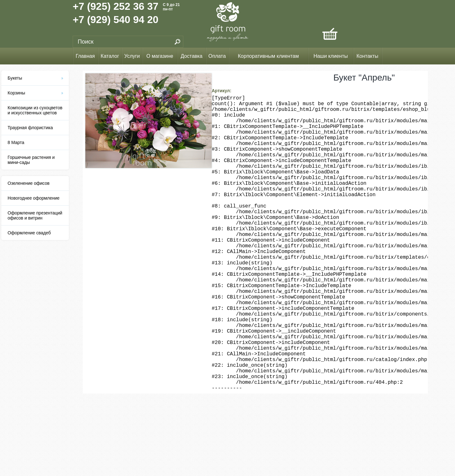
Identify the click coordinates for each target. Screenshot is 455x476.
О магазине (160, 56)
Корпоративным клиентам (268, 56)
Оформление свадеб (29, 233)
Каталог (110, 56)
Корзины (16, 93)
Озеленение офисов (29, 183)
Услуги (132, 56)
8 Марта (16, 142)
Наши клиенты (331, 56)
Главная (85, 56)
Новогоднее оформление (33, 198)
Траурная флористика (30, 128)
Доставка (192, 56)
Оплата (217, 56)
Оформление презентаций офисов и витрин (35, 215)
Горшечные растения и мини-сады (31, 160)
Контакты (367, 56)
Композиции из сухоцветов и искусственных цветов (35, 110)
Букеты (15, 78)
